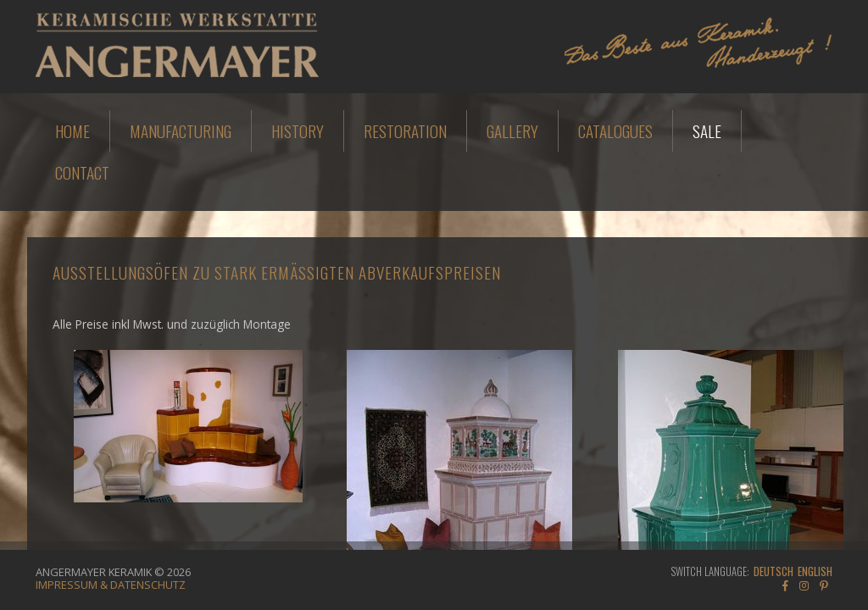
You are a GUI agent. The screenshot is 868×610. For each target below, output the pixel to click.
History (298, 131)
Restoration (405, 131)
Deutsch (773, 571)
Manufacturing (181, 131)
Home (72, 131)
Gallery (512, 131)
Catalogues (615, 131)
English (815, 571)
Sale (707, 131)
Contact (82, 172)
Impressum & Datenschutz (111, 585)
